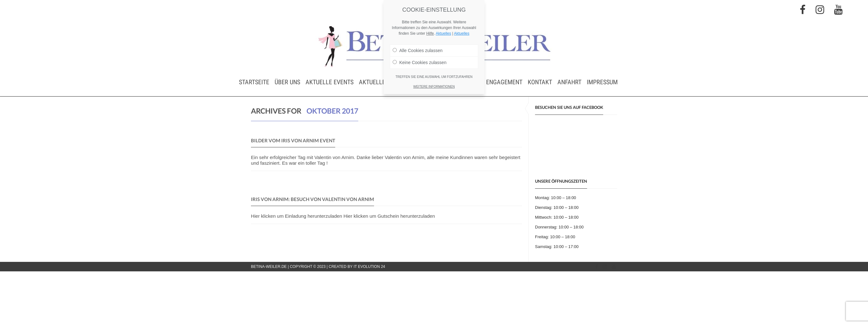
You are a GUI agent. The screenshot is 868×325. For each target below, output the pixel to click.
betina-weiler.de (269, 267)
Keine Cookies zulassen (419, 62)
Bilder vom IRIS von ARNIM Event (293, 140)
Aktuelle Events (330, 82)
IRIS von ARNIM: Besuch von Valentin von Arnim (312, 199)
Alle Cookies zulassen (418, 50)
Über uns (287, 82)
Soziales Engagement (491, 82)
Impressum (602, 82)
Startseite (254, 82)
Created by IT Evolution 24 (357, 267)
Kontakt (540, 82)
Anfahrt (569, 82)
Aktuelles (443, 33)
